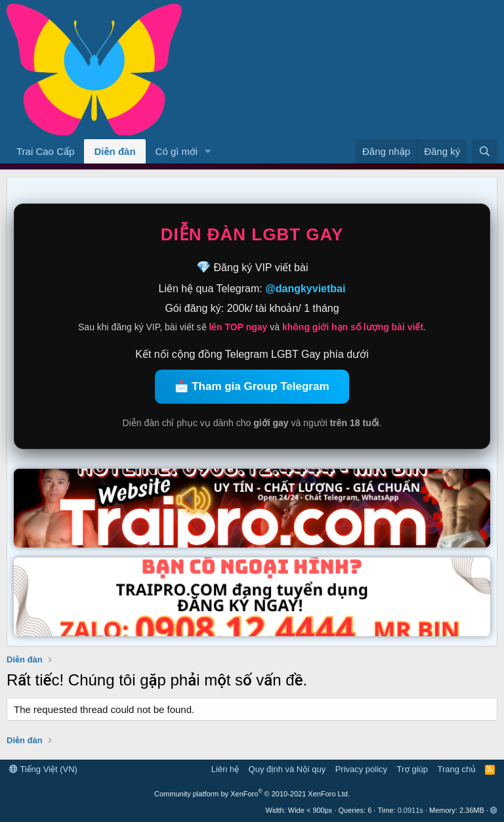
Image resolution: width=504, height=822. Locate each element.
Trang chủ (457, 769)
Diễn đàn (115, 151)
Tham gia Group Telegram (260, 386)
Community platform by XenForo (252, 794)
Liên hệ (225, 769)
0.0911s (410, 810)
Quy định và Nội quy (287, 769)
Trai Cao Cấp (45, 151)
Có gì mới (177, 151)
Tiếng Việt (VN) (43, 769)
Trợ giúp (412, 769)
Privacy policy (361, 769)
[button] (208, 151)
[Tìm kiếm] (485, 151)
